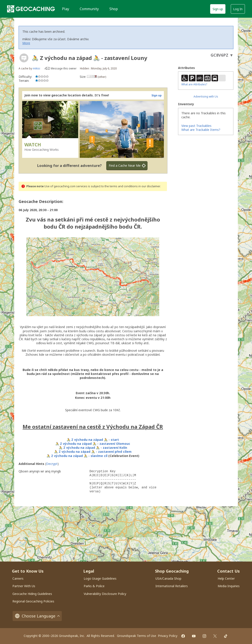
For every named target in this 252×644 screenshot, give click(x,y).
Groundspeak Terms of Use (137, 636)
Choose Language (37, 616)
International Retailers (172, 586)
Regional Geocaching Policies (33, 601)
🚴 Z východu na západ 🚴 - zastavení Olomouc (93, 444)
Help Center (226, 578)
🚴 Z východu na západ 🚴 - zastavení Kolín (93, 448)
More (26, 43)
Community (89, 9)
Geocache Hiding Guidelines (32, 594)
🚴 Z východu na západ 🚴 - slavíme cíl (77, 456)
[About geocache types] (24, 58)
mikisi (36, 68)
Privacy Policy (168, 636)
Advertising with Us (206, 97)
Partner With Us (24, 586)
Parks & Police (94, 586)
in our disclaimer (149, 186)
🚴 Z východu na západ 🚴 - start (93, 440)
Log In (238, 9)
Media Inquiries (229, 586)
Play (66, 9)
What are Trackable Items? (201, 130)
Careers (18, 578)
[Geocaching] (31, 9)
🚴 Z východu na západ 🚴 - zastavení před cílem (93, 452)
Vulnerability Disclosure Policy (105, 594)
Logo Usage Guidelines (100, 578)
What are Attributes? (194, 84)
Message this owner (64, 68)
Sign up (218, 9)
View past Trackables (196, 126)
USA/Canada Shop (168, 578)
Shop (114, 9)
